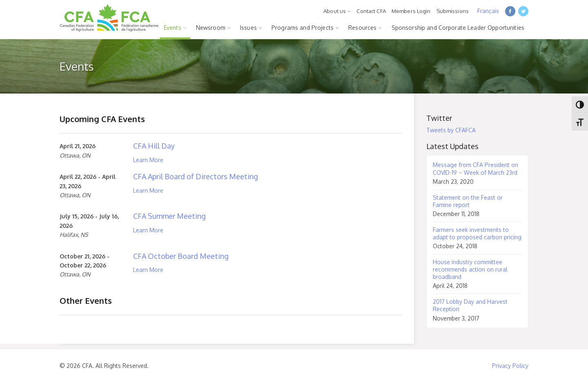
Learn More (148, 160)
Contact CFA (371, 11)
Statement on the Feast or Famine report (468, 201)
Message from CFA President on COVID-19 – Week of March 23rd (476, 168)
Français (488, 11)
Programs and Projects (303, 28)
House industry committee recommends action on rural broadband (470, 269)
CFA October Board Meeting (181, 256)
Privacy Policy (510, 366)
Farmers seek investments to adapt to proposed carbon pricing (477, 233)
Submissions (453, 11)
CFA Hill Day (154, 146)
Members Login (411, 11)
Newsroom (211, 28)
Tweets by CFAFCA (451, 130)
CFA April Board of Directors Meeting (196, 176)
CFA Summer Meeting (169, 216)
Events (173, 28)
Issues (248, 28)
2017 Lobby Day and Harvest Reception (470, 305)
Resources (362, 28)
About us (335, 11)
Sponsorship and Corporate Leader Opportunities (458, 28)
